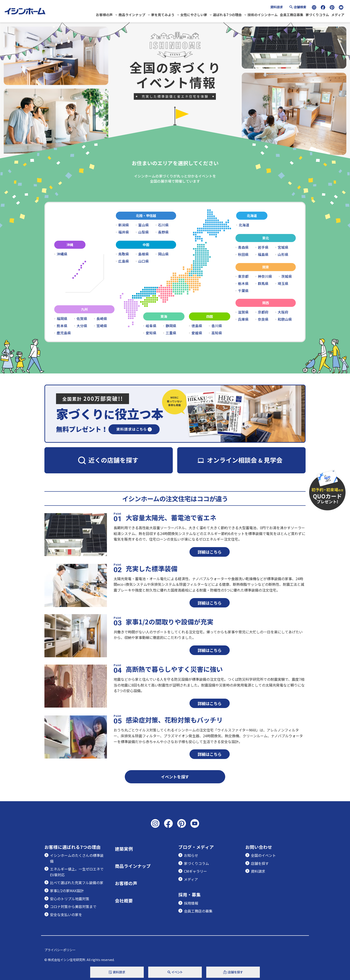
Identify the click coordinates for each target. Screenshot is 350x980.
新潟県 (124, 225)
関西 (266, 303)
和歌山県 (285, 319)
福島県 (263, 255)
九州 (84, 309)
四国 (210, 316)
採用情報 (191, 903)
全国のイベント (263, 855)
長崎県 (102, 319)
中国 (146, 245)
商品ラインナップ (132, 15)
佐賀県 (82, 319)
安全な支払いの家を (66, 915)
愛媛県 (197, 333)
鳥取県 (124, 254)
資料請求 (277, 7)
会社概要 (124, 901)
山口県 (144, 261)
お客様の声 (104, 15)
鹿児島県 (64, 333)
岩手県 (263, 247)
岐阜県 (151, 326)
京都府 (263, 312)
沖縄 (70, 245)
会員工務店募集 (292, 15)
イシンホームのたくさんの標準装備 (77, 858)
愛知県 (151, 333)
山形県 (283, 255)
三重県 (171, 333)
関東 (266, 267)
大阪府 (283, 312)
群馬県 (263, 284)
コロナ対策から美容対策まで (73, 906)
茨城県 (287, 276)
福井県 (124, 232)
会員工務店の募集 (198, 911)
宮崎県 (102, 326)
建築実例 (124, 849)
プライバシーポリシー (60, 950)
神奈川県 (265, 276)
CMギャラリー (195, 871)
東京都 (243, 276)
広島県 (124, 261)
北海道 (252, 216)
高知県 (217, 333)
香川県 (217, 326)
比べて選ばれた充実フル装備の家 (77, 883)
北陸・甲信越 (146, 216)
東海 (164, 316)
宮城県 (283, 247)
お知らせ (191, 855)
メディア (338, 15)
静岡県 (171, 326)
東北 (266, 238)
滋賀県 (243, 312)
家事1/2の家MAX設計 (67, 891)
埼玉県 (283, 284)
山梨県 (144, 232)
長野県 (163, 232)
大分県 (82, 326)
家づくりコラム (317, 15)
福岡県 (62, 319)
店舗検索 (300, 7)
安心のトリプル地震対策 (70, 899)
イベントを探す (175, 777)
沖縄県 (62, 254)
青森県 (243, 247)
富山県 (144, 225)
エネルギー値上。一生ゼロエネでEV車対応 (77, 872)
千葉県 (243, 291)
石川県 (163, 225)
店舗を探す (260, 863)
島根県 (144, 254)
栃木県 (243, 284)
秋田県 (243, 255)
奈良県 (263, 319)
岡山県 (163, 254)
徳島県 (197, 326)
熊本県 (62, 326)
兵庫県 (243, 319)
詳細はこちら (210, 552)
